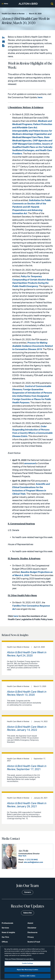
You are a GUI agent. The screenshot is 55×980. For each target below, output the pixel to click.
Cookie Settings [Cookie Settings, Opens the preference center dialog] (28, 963)
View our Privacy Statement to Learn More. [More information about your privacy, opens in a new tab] (19, 959)
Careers (28, 892)
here (40, 97)
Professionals (7, 923)
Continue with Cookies (28, 976)
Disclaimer (32, 928)
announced (30, 463)
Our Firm (5, 937)
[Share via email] (3, 42)
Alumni (30, 923)
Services (5, 928)
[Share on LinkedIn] (3, 37)
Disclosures (32, 932)
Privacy (31, 937)
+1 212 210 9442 (31, 860)
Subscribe (28, 913)
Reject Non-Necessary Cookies (28, 970)
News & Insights (8, 932)
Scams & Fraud (34, 942)
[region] (27, 963)
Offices (5, 942)
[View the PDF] (3, 46)
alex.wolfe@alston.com (33, 862)
